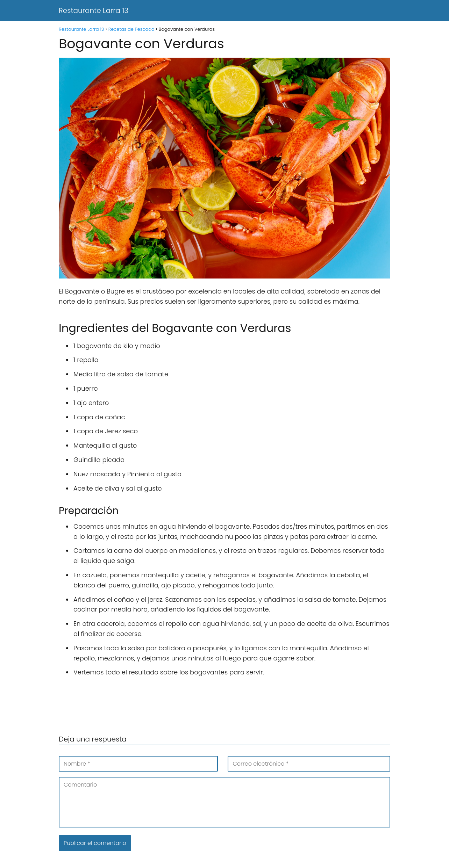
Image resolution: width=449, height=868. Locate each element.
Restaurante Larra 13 (94, 10)
